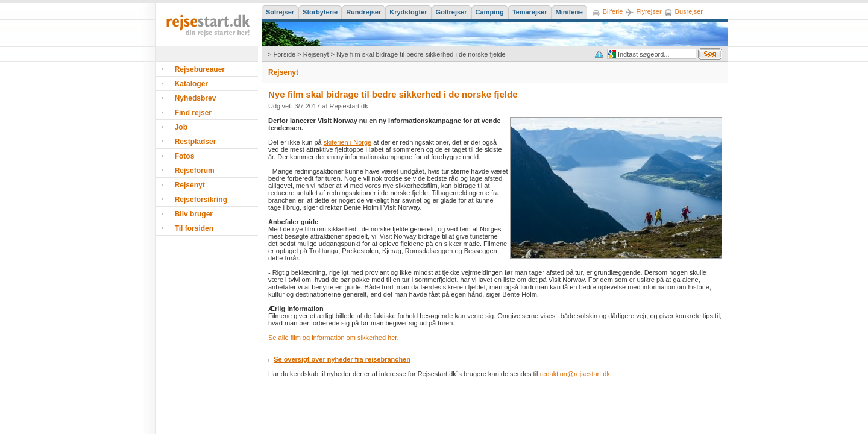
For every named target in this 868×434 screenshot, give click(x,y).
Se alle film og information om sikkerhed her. (333, 338)
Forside (284, 54)
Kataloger (191, 84)
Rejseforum (195, 171)
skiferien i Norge (348, 142)
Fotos (185, 156)
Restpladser (196, 142)
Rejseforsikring (201, 200)
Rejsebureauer (200, 69)
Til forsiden (194, 228)
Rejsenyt (316, 54)
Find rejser (193, 113)
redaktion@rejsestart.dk (575, 374)
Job (181, 127)
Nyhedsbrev (196, 98)
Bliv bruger (194, 214)
